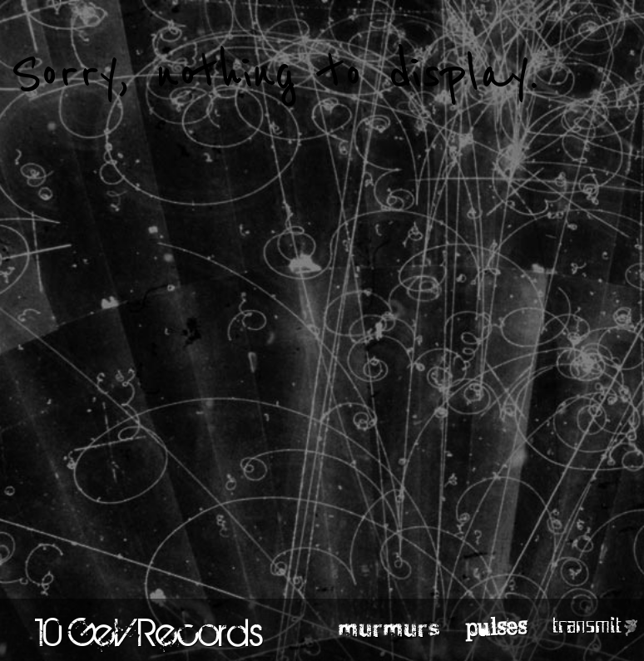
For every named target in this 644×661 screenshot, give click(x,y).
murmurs (390, 627)
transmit (587, 626)
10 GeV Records (149, 632)
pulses (496, 626)
